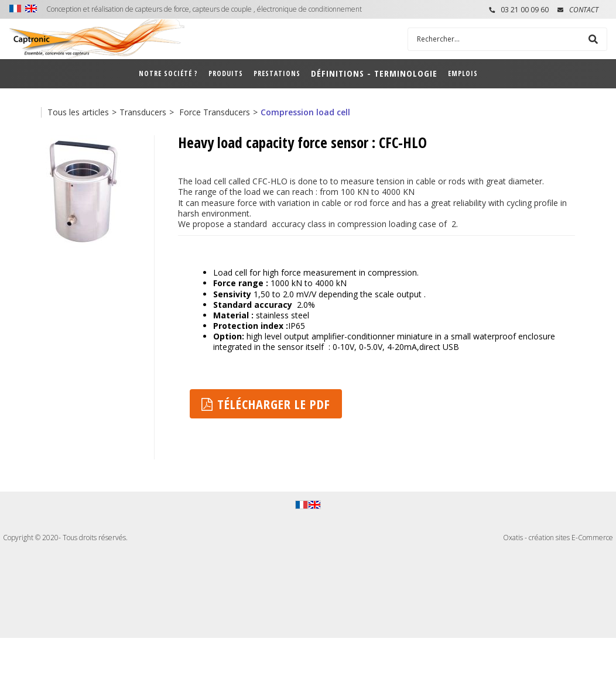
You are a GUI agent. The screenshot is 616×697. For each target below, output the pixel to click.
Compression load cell (305, 112)
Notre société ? (168, 73)
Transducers (143, 112)
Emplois (463, 73)
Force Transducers (213, 112)
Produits (226, 73)
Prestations (277, 73)
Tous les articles (78, 112)
